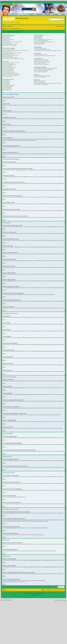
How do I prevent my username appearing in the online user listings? (16, 51)
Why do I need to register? (8, 36)
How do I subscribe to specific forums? (41, 71)
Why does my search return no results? (41, 61)
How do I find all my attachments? (40, 77)
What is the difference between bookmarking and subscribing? (46, 68)
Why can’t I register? (7, 38)
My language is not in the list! (8, 54)
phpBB (30, 593)
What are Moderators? (38, 37)
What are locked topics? (7, 89)
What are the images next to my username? (11, 55)
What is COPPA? (6, 37)
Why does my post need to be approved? (11, 75)
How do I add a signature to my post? (10, 65)
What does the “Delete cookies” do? (10, 45)
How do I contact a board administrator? (42, 84)
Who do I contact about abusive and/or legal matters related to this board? (48, 83)
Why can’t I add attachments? (8, 71)
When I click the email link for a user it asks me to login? (13, 59)
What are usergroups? (38, 38)
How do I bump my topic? (8, 77)
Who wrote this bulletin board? (40, 81)
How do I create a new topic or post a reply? (11, 63)
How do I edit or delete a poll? (8, 68)
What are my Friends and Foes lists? (41, 55)
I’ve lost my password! (7, 43)
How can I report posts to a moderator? (10, 73)
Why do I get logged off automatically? (10, 44)
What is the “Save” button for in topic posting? (11, 74)
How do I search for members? (40, 63)
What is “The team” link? (39, 44)
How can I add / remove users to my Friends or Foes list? (45, 56)
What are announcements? (8, 86)
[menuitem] (10, 26)
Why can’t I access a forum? (8, 70)
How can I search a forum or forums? (41, 60)
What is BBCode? (6, 81)
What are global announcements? (9, 85)
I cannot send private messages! (40, 48)
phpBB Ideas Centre (57, 567)
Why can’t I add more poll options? (9, 67)
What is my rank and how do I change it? (10, 57)
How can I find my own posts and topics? (42, 64)
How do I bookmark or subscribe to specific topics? (44, 69)
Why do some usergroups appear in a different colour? (44, 42)
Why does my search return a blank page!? (42, 62)
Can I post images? (6, 84)
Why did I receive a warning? (8, 72)
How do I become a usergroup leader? (41, 41)
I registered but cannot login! (8, 40)
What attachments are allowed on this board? (43, 76)
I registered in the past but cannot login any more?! (12, 42)
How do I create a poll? (7, 66)
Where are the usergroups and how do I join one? (43, 40)
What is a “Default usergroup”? (40, 43)
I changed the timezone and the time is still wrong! (12, 53)
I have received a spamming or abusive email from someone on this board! (48, 51)
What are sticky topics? (7, 88)
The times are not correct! (8, 52)
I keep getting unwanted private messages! (42, 49)
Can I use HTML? (6, 82)
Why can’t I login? (6, 41)
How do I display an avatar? (8, 56)
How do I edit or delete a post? (9, 64)
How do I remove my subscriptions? (41, 72)
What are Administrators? (39, 36)
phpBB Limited (37, 560)
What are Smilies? (6, 83)
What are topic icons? (7, 90)
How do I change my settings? (8, 49)
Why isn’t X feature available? (40, 82)
